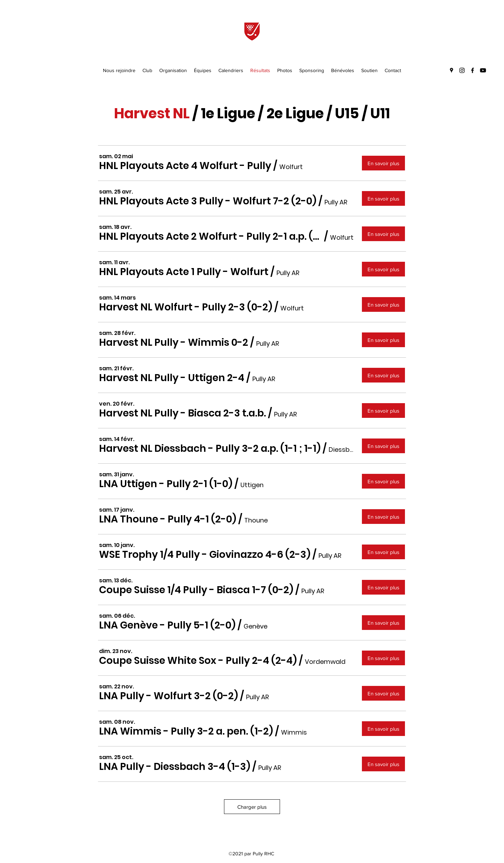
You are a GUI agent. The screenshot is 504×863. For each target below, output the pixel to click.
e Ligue (230, 113)
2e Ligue (295, 113)
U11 (380, 113)
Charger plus (252, 807)
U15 (347, 113)
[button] (185, 166)
